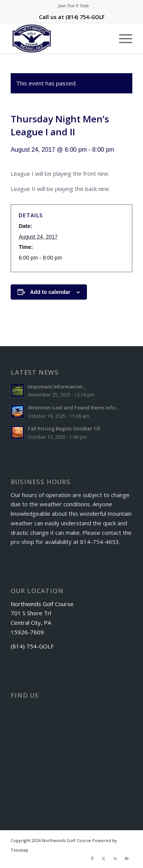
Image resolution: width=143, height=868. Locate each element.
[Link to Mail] (127, 858)
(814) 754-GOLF (85, 17)
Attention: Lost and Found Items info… (73, 408)
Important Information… (57, 387)
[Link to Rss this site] (115, 858)
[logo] (59, 39)
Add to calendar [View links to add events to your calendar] (50, 292)
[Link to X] (104, 858)
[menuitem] (73, 6)
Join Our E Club (73, 6)
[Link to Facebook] (92, 858)
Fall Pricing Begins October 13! (64, 428)
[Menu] (122, 39)
